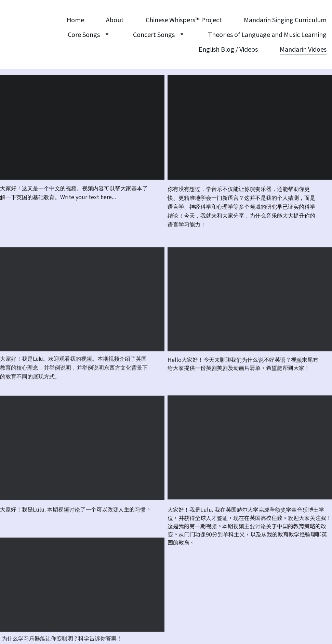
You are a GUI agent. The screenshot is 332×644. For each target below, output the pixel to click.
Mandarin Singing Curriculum (285, 20)
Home (75, 20)
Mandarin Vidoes (303, 49)
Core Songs (84, 34)
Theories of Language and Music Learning (267, 34)
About (115, 20)
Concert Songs (154, 34)
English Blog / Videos (228, 49)
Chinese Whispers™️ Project (184, 20)
